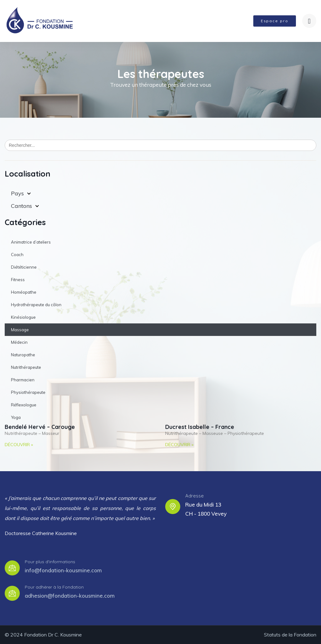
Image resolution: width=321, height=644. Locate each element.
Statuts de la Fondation (290, 635)
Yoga (16, 417)
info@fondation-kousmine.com (63, 570)
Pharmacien (23, 380)
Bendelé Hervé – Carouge (40, 427)
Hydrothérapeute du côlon (36, 305)
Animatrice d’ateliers (31, 242)
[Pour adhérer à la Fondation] (12, 593)
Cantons (25, 206)
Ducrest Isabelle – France (200, 427)
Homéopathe (24, 292)
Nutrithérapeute (26, 367)
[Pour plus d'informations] (12, 568)
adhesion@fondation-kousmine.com (70, 596)
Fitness (18, 280)
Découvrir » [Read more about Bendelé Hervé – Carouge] (19, 445)
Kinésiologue (23, 317)
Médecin (19, 342)
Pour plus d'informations (50, 562)
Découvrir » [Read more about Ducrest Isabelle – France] (179, 445)
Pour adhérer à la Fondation (54, 587)
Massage (20, 330)
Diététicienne (24, 267)
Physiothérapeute (28, 392)
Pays (21, 194)
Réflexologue (24, 405)
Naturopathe (23, 355)
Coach (17, 255)
